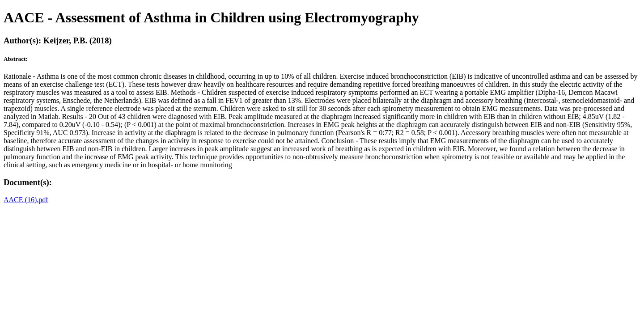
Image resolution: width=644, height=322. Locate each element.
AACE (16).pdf (26, 200)
